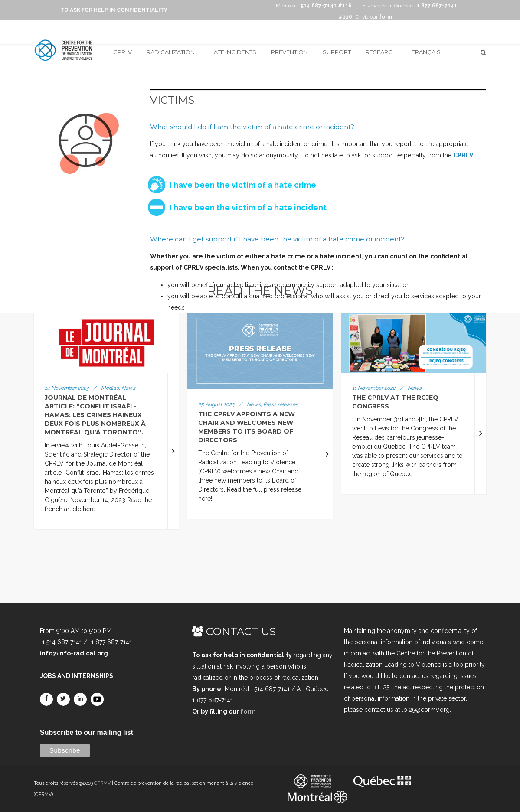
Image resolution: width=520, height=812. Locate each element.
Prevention (289, 52)
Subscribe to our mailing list (87, 732)
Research (381, 52)
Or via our (374, 17)
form (248, 711)
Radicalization (171, 52)
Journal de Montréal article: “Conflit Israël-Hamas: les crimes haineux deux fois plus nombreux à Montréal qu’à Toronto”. (95, 415)
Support (337, 52)
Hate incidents (233, 52)
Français (426, 52)
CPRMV (102, 783)
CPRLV (123, 52)
